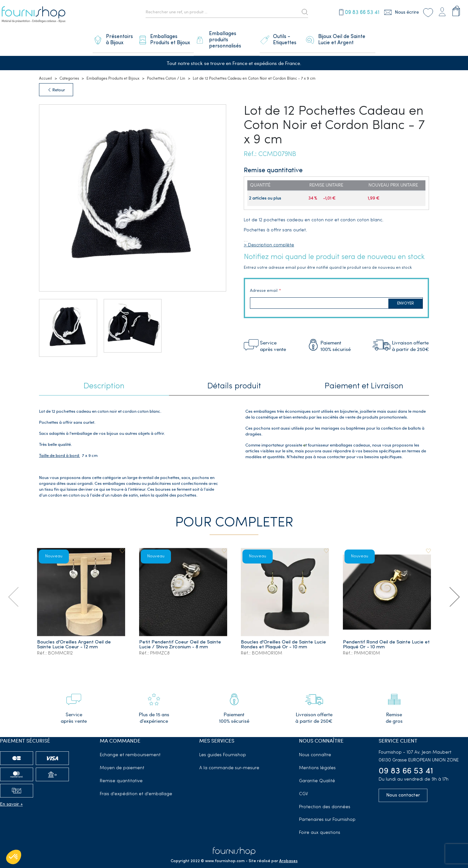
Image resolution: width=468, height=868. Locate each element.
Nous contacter (403, 787)
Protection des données (325, 799)
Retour (56, 82)
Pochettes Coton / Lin (166, 70)
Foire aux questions (320, 825)
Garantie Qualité (317, 773)
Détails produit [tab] (234, 378)
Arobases (288, 853)
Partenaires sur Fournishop (327, 812)
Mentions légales (317, 760)
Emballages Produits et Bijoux (113, 70)
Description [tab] (104, 378)
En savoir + (11, 796)
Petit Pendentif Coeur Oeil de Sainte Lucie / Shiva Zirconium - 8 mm (181, 636)
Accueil (45, 70)
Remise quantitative (121, 773)
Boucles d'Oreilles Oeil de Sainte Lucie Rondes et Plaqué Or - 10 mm (284, 636)
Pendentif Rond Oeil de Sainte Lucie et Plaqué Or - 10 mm (384, 636)
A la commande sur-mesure (229, 760)
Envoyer (406, 295)
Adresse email (264, 283)
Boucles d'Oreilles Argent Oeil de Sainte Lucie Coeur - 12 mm (75, 636)
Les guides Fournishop (223, 747)
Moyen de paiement (122, 760)
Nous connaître (315, 747)
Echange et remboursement (130, 747)
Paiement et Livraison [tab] (364, 378)
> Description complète (269, 237)
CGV (304, 786)
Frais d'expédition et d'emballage (136, 786)
